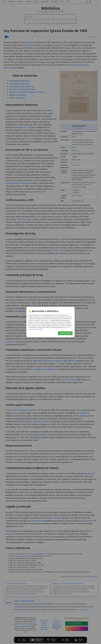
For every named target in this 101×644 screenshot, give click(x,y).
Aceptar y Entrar (65, 333)
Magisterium (46, 320)
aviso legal (40, 329)
